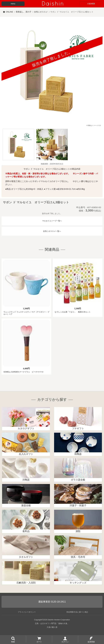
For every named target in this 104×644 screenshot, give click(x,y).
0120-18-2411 (58, 602)
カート (39, 642)
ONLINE (9, 12)
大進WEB (91, 4)
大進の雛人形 (52, 627)
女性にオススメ (41, 12)
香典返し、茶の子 (24, 12)
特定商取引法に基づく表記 (77, 612)
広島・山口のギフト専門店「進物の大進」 (52, 623)
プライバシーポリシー (27, 612)
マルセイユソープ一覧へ (52, 221)
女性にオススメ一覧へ (52, 231)
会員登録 (91, 642)
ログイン (65, 642)
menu (13, 4)
